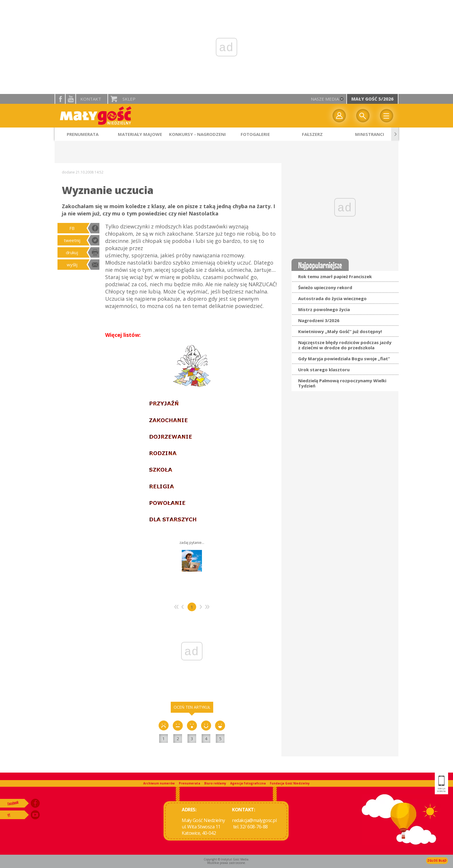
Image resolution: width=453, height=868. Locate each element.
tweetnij (72, 240)
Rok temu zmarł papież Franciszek (335, 276)
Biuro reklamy (215, 783)
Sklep (129, 99)
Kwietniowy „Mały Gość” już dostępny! (340, 331)
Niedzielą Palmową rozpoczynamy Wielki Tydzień (342, 383)
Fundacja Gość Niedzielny (290, 783)
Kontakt (91, 99)
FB (72, 228)
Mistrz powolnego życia (324, 309)
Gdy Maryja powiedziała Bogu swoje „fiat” (344, 359)
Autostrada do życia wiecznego (332, 298)
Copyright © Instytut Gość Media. (226, 859)
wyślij (72, 265)
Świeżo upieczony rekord (325, 287)
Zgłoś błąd (437, 860)
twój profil (339, 116)
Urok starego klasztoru (324, 370)
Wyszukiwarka (363, 116)
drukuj (72, 252)
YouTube (70, 99)
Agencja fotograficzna (248, 783)
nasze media (325, 99)
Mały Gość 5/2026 (372, 99)
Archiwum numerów (159, 783)
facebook (60, 99)
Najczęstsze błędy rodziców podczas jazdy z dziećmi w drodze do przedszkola (345, 345)
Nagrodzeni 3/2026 (319, 320)
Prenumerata (190, 783)
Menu (387, 116)
